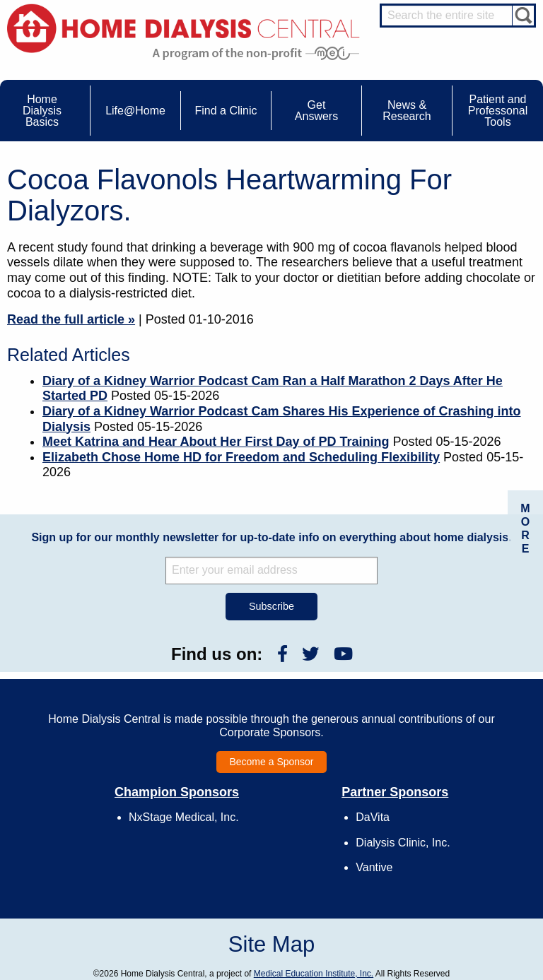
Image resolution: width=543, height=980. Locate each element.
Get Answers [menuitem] (316, 111)
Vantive (374, 867)
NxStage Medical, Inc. (184, 817)
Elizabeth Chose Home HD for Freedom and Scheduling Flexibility (241, 457)
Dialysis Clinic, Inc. (403, 843)
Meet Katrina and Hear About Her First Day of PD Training (216, 442)
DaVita (373, 817)
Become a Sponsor (271, 762)
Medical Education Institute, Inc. (314, 974)
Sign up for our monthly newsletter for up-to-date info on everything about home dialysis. (271, 537)
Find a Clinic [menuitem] (226, 111)
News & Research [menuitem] (407, 111)
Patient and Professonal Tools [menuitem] (498, 111)
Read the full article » (71, 319)
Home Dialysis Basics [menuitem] (42, 111)
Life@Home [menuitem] (135, 111)
